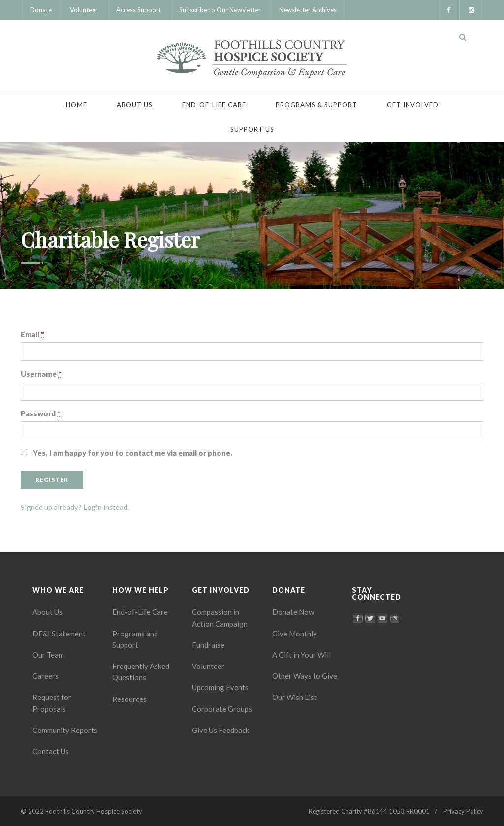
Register (52, 480)
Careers (46, 676)
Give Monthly (295, 634)
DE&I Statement (59, 634)
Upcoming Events (220, 687)
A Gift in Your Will (301, 655)
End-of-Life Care (214, 105)
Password (40, 414)
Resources (129, 699)
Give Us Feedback (220, 730)
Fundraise (208, 645)
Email (32, 334)
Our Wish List (295, 697)
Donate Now (293, 612)
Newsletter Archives (308, 10)
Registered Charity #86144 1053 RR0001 (369, 811)
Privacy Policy (463, 811)
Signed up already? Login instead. (75, 507)
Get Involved (413, 105)
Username (41, 374)
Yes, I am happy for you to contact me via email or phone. (133, 453)
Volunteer (84, 10)
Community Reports (65, 730)
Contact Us (51, 751)
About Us (135, 105)
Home (77, 105)
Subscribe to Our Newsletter (220, 10)
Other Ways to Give (305, 676)
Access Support (139, 10)
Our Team (48, 655)
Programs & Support (316, 105)
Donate (41, 10)
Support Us (252, 129)
